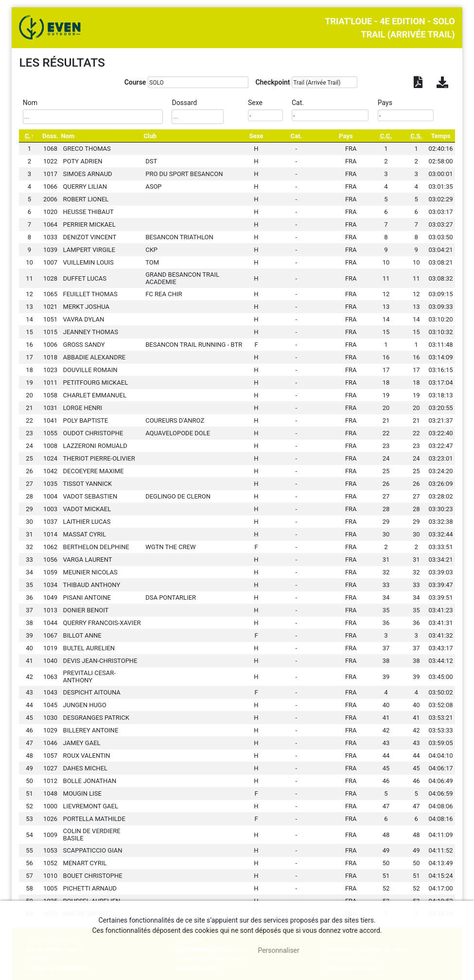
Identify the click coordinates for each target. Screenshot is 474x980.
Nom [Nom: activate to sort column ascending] (68, 136)
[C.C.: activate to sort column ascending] (386, 136)
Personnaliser (278, 950)
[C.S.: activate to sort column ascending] (416, 136)
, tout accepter (210, 950)
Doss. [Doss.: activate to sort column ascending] (50, 136)
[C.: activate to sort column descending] (29, 136)
